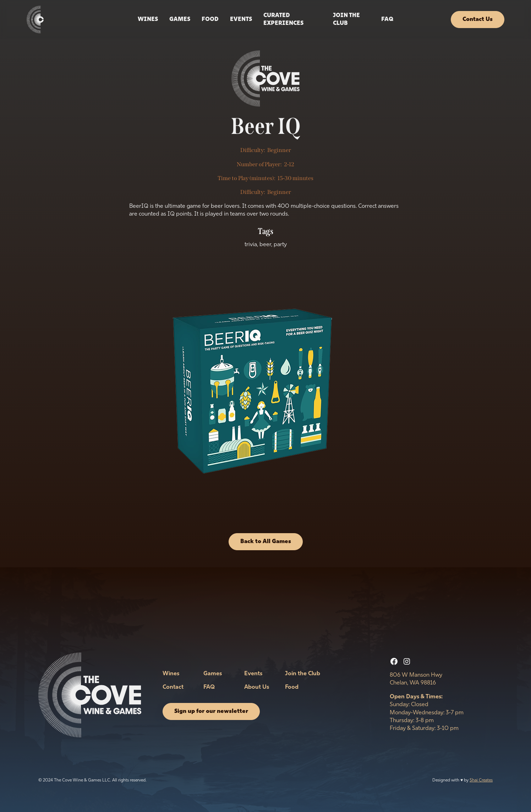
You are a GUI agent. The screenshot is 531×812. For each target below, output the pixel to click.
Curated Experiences (283, 20)
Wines (148, 20)
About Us (257, 687)
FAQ (387, 20)
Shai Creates (481, 780)
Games (180, 20)
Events (253, 674)
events (241, 20)
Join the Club (346, 20)
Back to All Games (266, 542)
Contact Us (478, 20)
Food (210, 20)
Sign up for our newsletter (211, 711)
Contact (173, 687)
